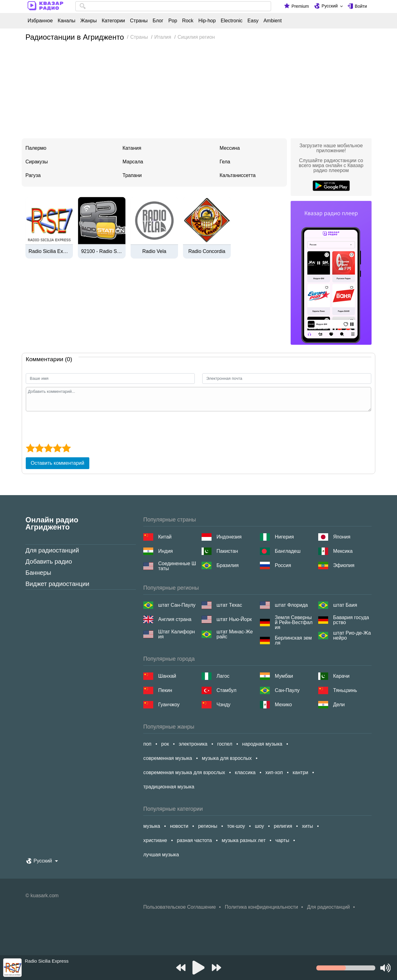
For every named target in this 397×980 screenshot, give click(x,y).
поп (147, 744)
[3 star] (48, 448)
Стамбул (226, 690)
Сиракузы (37, 162)
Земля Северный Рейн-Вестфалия (294, 623)
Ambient (272, 21)
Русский (330, 6)
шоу (260, 826)
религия (283, 826)
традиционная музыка (169, 787)
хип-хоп (274, 772)
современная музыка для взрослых (184, 772)
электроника (193, 744)
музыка (152, 826)
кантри (300, 772)
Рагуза (33, 175)
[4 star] (57, 448)
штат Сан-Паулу (177, 605)
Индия (165, 551)
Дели (339, 705)
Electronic (232, 21)
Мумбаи (284, 676)
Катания (132, 148)
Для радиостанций (52, 550)
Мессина (230, 148)
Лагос (223, 676)
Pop (173, 21)
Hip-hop (207, 21)
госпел (225, 744)
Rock (188, 21)
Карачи (341, 676)
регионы (208, 826)
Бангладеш (288, 551)
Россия (283, 565)
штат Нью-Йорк (234, 619)
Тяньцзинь (345, 690)
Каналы (67, 21)
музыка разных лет (244, 840)
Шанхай (167, 676)
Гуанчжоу (169, 705)
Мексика (343, 551)
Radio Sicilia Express (49, 251)
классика (245, 772)
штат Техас (229, 605)
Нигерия (284, 537)
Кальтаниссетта (238, 175)
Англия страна (175, 619)
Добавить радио (49, 561)
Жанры (89, 21)
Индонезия (229, 537)
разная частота (194, 840)
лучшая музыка (161, 855)
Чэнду (223, 705)
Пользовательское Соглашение (180, 907)
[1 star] (30, 448)
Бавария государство (351, 620)
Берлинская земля (293, 641)
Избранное (40, 21)
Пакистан (227, 551)
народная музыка (262, 744)
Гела (225, 162)
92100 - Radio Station (102, 251)
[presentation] (73, 427)
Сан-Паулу (287, 690)
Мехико (283, 705)
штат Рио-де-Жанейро (352, 636)
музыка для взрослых (227, 758)
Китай (165, 537)
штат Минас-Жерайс (235, 634)
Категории (113, 21)
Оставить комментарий (58, 463)
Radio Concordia (207, 251)
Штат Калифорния (176, 634)
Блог (158, 21)
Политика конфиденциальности (261, 907)
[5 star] (66, 448)
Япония (342, 537)
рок (165, 744)
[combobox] (173, 6)
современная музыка (168, 758)
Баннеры (38, 573)
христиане (155, 840)
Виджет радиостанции (57, 584)
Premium (300, 6)
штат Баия (345, 605)
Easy (253, 21)
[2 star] (39, 448)
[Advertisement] (198, 92)
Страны (139, 21)
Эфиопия (344, 565)
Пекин (165, 690)
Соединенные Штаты (177, 566)
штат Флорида (291, 605)
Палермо (36, 148)
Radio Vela (154, 251)
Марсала (133, 162)
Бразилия (227, 565)
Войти (361, 6)
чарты (282, 840)
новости (179, 826)
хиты (307, 826)
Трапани (132, 175)
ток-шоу (236, 826)
